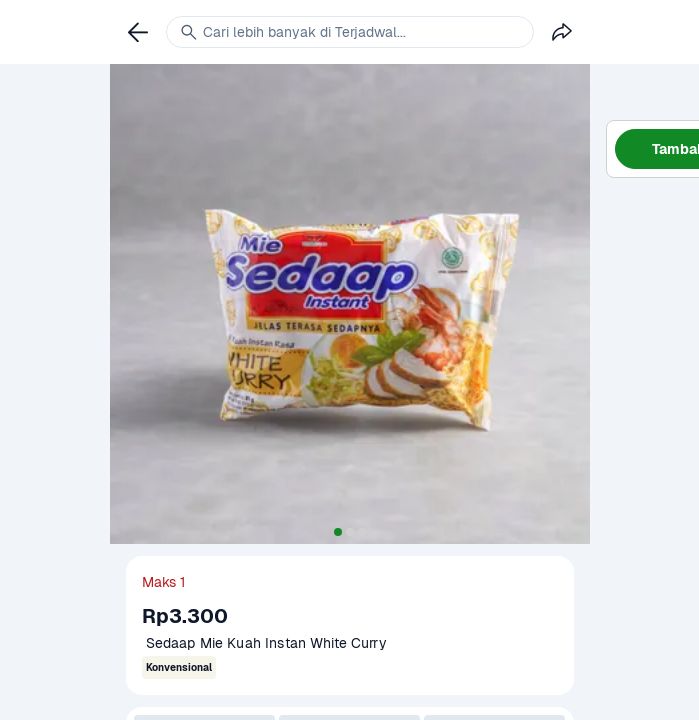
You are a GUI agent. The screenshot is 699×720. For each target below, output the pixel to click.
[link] (138, 32)
